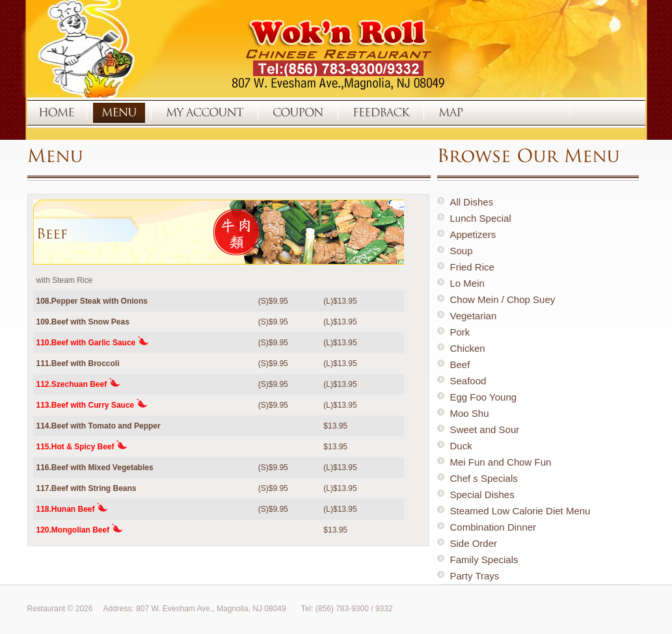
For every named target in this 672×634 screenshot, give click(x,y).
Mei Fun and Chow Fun (501, 462)
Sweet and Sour (485, 429)
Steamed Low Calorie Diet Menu (520, 511)
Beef (460, 364)
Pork (460, 332)
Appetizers (473, 234)
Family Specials (484, 560)
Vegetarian (474, 316)
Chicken (468, 348)
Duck (461, 446)
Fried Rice (472, 267)
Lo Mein (467, 283)
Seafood (468, 381)
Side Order (474, 543)
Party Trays (475, 576)
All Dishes (472, 202)
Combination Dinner (493, 527)
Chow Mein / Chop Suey (503, 299)
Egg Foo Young (484, 397)
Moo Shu (470, 413)
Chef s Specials (484, 478)
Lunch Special (481, 218)
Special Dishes (482, 495)
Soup (462, 251)
